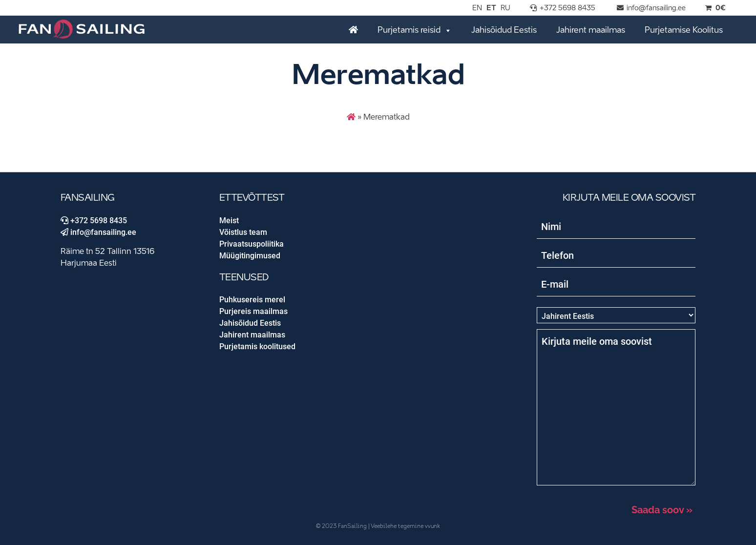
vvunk (432, 526)
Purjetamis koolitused (257, 346)
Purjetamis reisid (415, 30)
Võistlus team (243, 232)
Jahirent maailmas (591, 31)
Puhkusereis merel (252, 300)
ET (491, 8)
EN (477, 8)
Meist (229, 220)
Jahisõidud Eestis (504, 31)
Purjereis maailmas (253, 311)
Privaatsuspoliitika (252, 244)
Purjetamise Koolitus (684, 31)
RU (505, 8)
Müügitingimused (250, 256)
